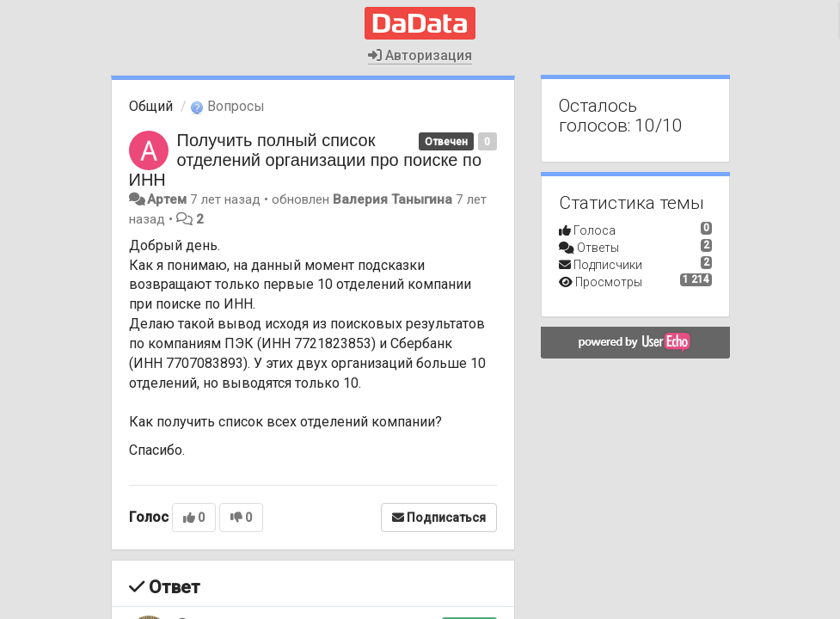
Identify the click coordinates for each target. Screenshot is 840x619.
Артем (167, 199)
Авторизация (420, 55)
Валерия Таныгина (392, 199)
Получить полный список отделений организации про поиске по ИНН (306, 160)
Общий (151, 106)
